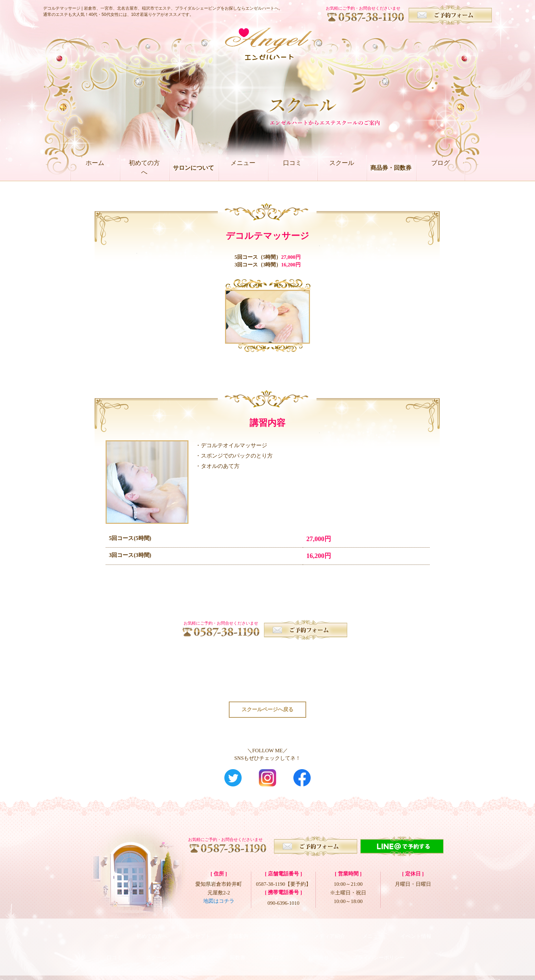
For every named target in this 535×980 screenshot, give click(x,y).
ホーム (95, 168)
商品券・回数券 (391, 168)
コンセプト (198, 934)
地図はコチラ (219, 903)
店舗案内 (238, 934)
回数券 (238, 949)
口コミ (292, 168)
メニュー (243, 168)
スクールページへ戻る (267, 710)
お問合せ (319, 949)
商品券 (198, 949)
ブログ (440, 168)
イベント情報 (416, 934)
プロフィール (281, 934)
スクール (342, 168)
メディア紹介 (330, 934)
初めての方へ (144, 168)
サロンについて (193, 168)
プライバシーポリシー (379, 949)
